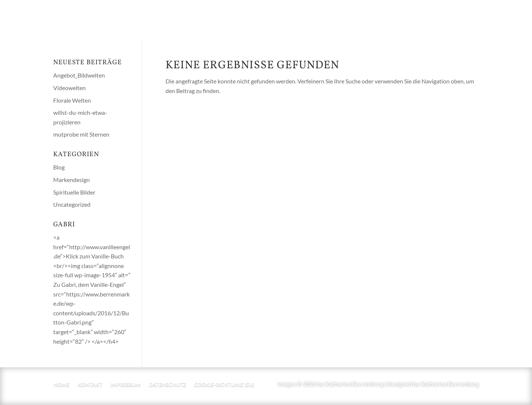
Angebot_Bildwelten (79, 75)
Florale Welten (72, 100)
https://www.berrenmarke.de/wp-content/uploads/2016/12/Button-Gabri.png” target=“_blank (91, 313)
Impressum (126, 385)
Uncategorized (72, 204)
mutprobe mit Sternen (81, 134)
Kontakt (90, 385)
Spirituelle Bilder (74, 192)
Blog (59, 167)
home (62, 385)
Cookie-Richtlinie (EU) (224, 385)
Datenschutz (168, 385)
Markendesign (71, 180)
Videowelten (69, 88)
